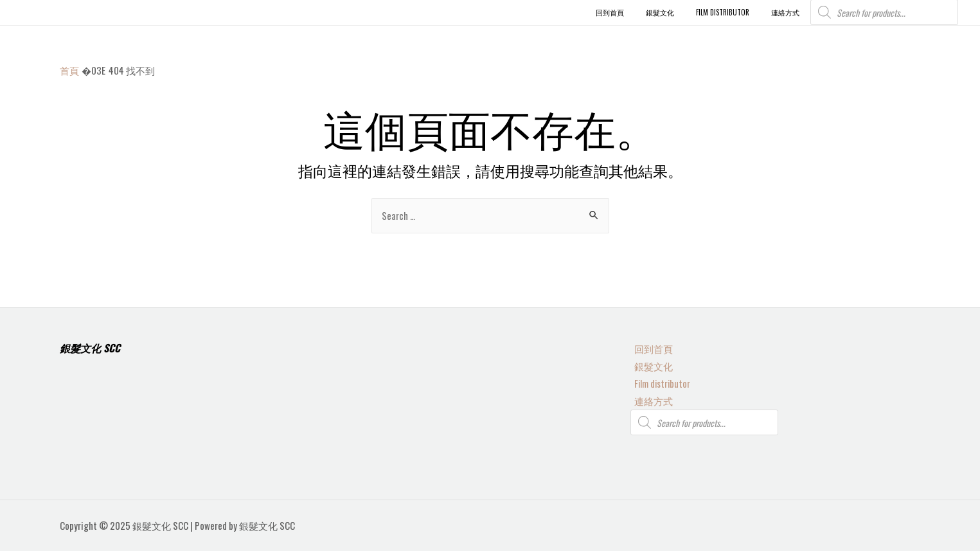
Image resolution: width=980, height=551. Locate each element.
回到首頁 (650, 347)
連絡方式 (650, 400)
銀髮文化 (650, 364)
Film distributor (659, 382)
